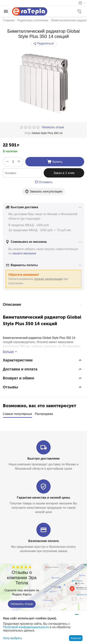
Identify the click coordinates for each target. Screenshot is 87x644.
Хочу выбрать (13, 638)
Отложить (43, 182)
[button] (44, 44)
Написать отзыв (22, 603)
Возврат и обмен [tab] (43, 378)
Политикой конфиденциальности (26, 627)
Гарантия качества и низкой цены (43, 496)
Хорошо (76, 638)
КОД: (28, 133)
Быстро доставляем (44, 457)
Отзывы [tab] (43, 387)
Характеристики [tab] (43, 360)
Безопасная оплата (43, 540)
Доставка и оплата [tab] (43, 369)
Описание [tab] (43, 304)
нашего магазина (24, 253)
